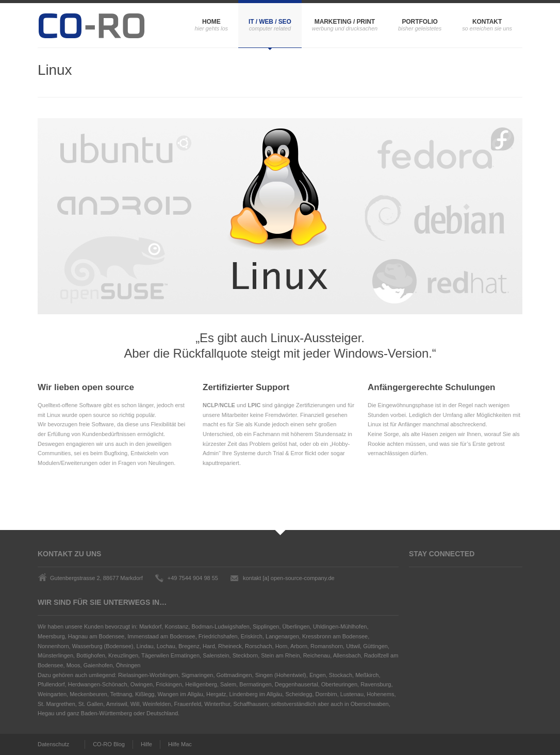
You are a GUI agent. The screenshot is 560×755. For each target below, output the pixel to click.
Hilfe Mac (180, 744)
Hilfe (146, 744)
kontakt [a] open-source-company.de (289, 578)
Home (211, 22)
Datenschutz (53, 744)
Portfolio (419, 22)
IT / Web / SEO (270, 22)
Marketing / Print (345, 22)
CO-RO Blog (109, 744)
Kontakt (487, 22)
